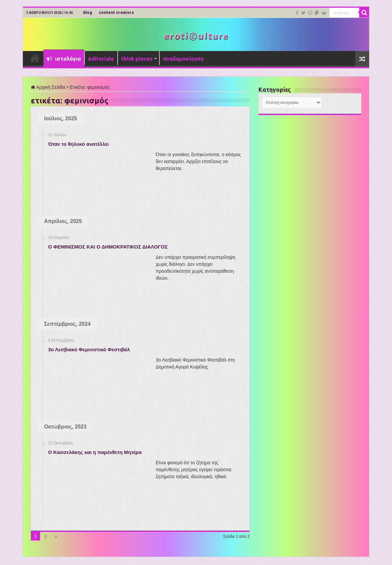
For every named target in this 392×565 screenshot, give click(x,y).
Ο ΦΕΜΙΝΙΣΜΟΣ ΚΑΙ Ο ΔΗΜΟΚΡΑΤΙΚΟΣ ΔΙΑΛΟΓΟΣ (108, 247)
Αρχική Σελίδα (48, 87)
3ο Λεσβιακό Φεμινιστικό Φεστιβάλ (89, 349)
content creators (116, 13)
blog (88, 13)
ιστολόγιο (64, 59)
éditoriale (101, 59)
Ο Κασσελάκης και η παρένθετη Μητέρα (95, 452)
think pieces (137, 59)
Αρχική (35, 58)
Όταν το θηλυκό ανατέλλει (79, 144)
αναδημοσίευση (183, 59)
